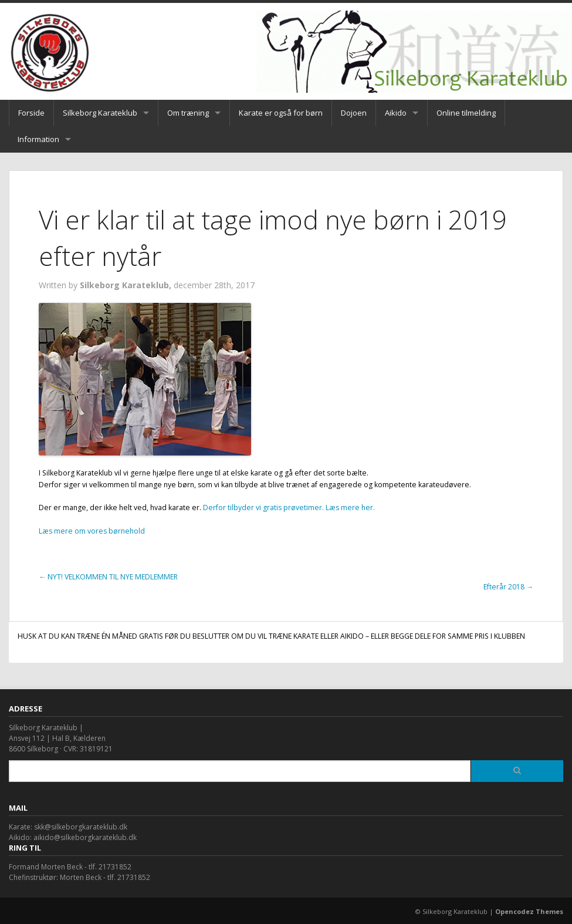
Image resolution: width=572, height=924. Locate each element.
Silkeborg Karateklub (100, 113)
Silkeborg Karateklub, (127, 285)
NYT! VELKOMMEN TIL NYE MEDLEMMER (108, 577)
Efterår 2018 (508, 587)
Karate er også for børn (281, 113)
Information (38, 139)
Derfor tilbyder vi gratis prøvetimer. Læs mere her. (289, 507)
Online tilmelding (466, 113)
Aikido (396, 113)
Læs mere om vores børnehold (92, 531)
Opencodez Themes (529, 911)
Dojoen (354, 113)
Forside (31, 113)
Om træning (188, 113)
